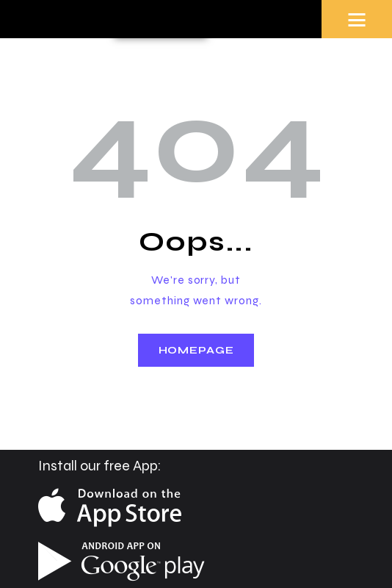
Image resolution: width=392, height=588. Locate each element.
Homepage (196, 350)
